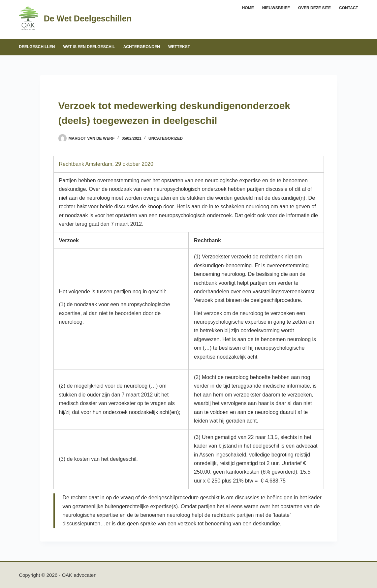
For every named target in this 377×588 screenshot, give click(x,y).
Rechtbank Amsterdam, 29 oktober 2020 (106, 164)
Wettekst (179, 47)
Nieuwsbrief (276, 8)
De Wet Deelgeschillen (88, 18)
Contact (349, 8)
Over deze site (314, 8)
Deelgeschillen (37, 47)
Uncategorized (166, 138)
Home (248, 8)
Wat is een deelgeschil (89, 47)
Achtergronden (142, 47)
